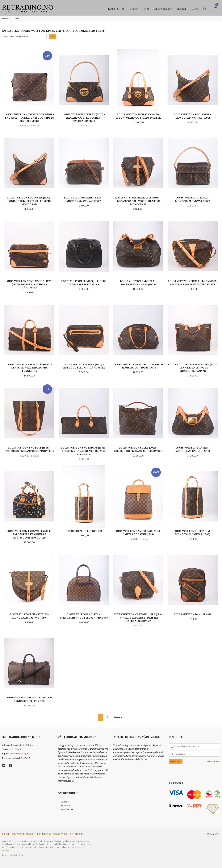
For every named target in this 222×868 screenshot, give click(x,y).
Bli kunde (66, 806)
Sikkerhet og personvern (52, 834)
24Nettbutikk (19, 855)
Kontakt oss (67, 810)
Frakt (6, 834)
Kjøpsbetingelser (23, 834)
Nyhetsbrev (77, 834)
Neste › (118, 717)
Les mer (58, 847)
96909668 (16, 749)
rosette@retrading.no (20, 754)
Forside (65, 802)
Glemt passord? (214, 761)
